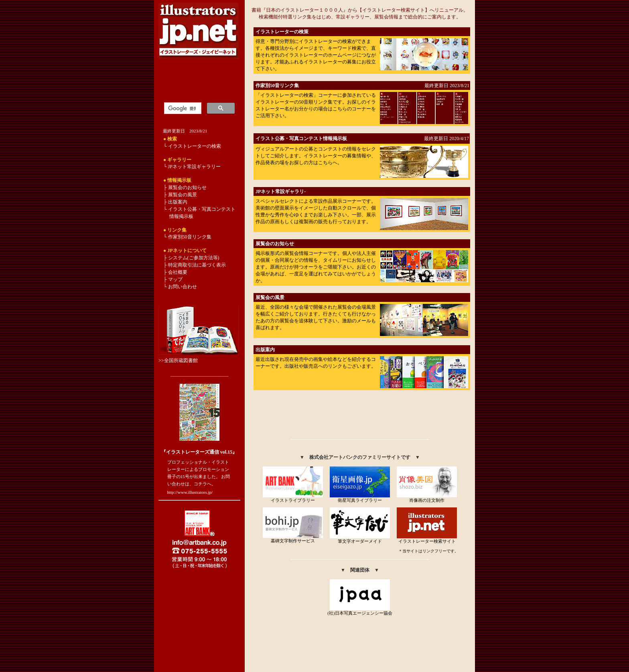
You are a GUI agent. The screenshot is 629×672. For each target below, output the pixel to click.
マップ (175, 279)
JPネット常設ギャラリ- (281, 191)
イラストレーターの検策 (282, 32)
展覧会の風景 (270, 297)
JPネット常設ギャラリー (194, 167)
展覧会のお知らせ (275, 244)
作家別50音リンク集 (277, 86)
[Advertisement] (360, 417)
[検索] (182, 108)
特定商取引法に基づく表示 (197, 265)
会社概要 (178, 272)
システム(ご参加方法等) (194, 258)
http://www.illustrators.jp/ (190, 492)
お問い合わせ (182, 287)
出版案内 (265, 350)
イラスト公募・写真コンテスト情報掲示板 (301, 138)
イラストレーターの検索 (195, 146)
